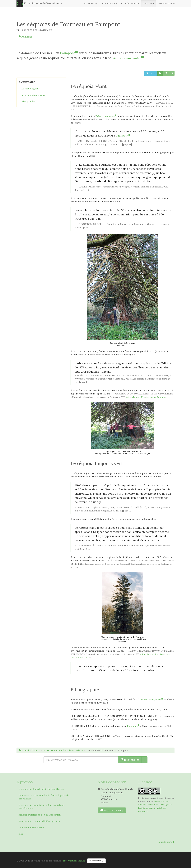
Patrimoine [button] (166, 3)
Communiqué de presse (31, 827)
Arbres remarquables (152, 699)
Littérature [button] (130, 3)
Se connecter (96, 861)
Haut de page (166, 842)
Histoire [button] (90, 3)
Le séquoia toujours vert (34, 95)
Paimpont (25, 37)
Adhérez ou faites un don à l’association (40, 815)
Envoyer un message (112, 810)
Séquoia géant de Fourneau (153, 397)
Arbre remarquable (128, 58)
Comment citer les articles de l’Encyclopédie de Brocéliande (44, 797)
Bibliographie (28, 101)
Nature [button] (149, 3)
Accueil (24, 750)
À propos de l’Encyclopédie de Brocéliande (41, 789)
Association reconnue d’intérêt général (39, 821)
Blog (21, 834)
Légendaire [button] (109, 3)
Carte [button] (151, 73)
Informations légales (74, 861)
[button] (160, 73)
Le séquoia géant (30, 89)
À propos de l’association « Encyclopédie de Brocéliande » (42, 807)
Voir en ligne (132, 397)
